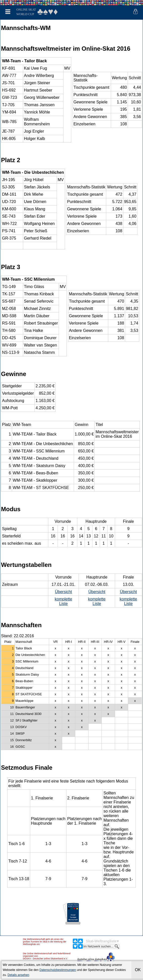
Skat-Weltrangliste (101, 941)
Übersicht (63, 592)
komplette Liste (63, 601)
